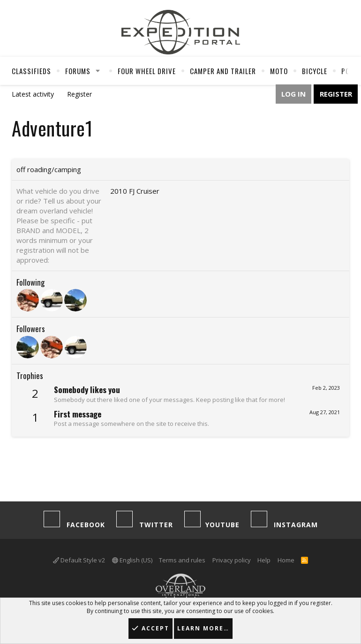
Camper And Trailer (223, 71)
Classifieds (31, 71)
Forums (78, 71)
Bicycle (315, 71)
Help (264, 560)
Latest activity (33, 94)
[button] (98, 71)
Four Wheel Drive (147, 71)
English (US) (132, 560)
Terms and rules (182, 560)
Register (79, 94)
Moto (279, 71)
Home (286, 560)
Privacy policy (232, 560)
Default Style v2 (79, 560)
